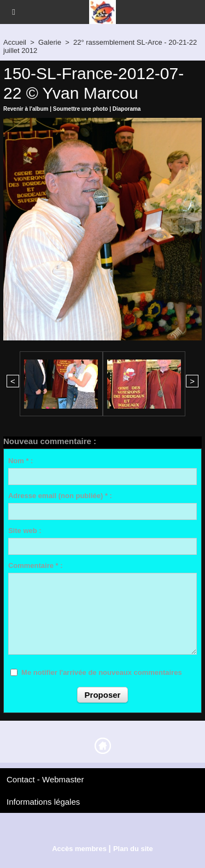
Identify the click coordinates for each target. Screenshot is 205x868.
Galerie (50, 42)
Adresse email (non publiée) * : (60, 496)
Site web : (25, 531)
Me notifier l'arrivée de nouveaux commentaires (102, 672)
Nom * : (21, 461)
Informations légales (43, 802)
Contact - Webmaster (45, 779)
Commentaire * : (36, 565)
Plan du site (133, 849)
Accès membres (79, 849)
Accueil (15, 42)
